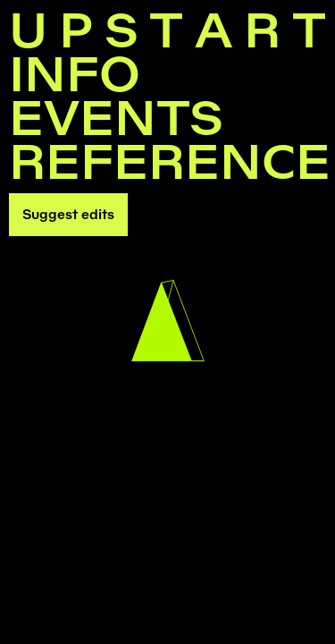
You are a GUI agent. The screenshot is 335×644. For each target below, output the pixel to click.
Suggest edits (68, 215)
